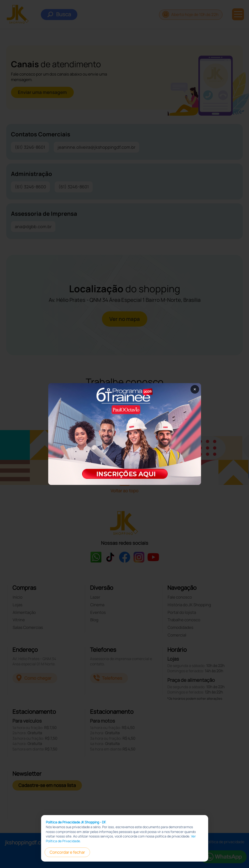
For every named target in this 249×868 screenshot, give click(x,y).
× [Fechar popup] (195, 389)
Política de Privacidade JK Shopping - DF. (76, 833)
